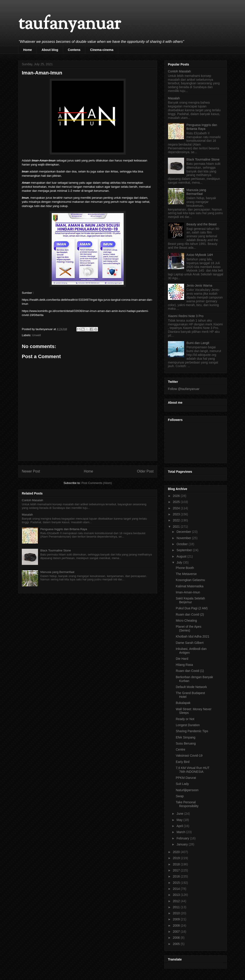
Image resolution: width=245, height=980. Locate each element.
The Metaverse (186, 574)
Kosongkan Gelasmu (190, 580)
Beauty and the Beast (202, 224)
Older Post (145, 471)
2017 (177, 870)
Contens (74, 50)
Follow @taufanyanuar (184, 389)
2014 (177, 889)
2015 (177, 883)
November (184, 538)
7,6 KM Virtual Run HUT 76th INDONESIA (193, 770)
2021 (177, 527)
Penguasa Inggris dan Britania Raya (64, 529)
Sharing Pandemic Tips (192, 731)
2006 (177, 938)
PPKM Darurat (186, 778)
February (183, 838)
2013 (177, 895)
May (180, 820)
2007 (177, 932)
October (183, 544)
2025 (177, 502)
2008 (177, 926)
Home (28, 50)
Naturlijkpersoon (187, 790)
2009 (177, 919)
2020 (177, 852)
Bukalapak (183, 703)
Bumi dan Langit (198, 343)
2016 (177, 876)
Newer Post (31, 471)
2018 (177, 864)
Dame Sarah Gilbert (190, 643)
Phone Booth (185, 568)
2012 (177, 901)
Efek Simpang (186, 737)
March (181, 832)
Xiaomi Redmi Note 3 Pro (186, 316)
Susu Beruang (186, 743)
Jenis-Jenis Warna (199, 285)
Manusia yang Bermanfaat (57, 572)
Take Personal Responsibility (187, 804)
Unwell (37, 335)
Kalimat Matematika (190, 586)
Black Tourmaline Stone (56, 550)
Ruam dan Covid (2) (190, 614)
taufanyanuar (69, 25)
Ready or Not (185, 719)
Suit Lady (182, 784)
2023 (177, 514)
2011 (177, 907)
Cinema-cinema (102, 50)
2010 (177, 913)
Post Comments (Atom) (97, 483)
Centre (180, 749)
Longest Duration (188, 725)
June (180, 814)
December (184, 532)
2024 (177, 508)
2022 (177, 520)
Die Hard (182, 659)
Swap (180, 796)
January (183, 844)
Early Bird (183, 762)
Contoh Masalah (32, 500)
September (185, 550)
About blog (50, 50)
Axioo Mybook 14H (200, 255)
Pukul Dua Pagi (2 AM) (192, 608)
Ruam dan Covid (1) (190, 671)
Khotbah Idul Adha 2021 (193, 636)
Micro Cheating (186, 621)
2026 (177, 496)
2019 (177, 858)
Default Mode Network (191, 687)
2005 (177, 944)
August (182, 556)
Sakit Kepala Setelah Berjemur (190, 600)
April (180, 826)
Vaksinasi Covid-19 (189, 756)
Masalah (27, 515)
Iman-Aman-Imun (188, 592)
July (180, 562)
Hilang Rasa (184, 665)
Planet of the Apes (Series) (189, 628)
